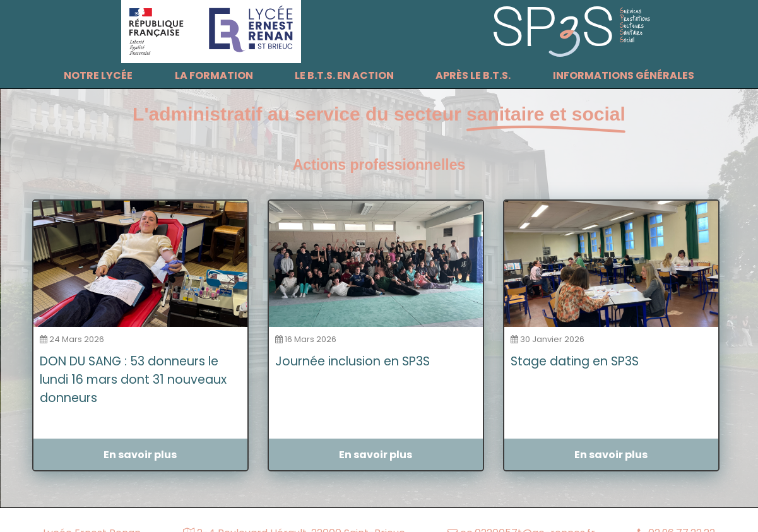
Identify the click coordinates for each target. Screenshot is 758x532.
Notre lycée (98, 75)
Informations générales (624, 75)
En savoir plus (140, 455)
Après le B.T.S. (473, 75)
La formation (214, 75)
